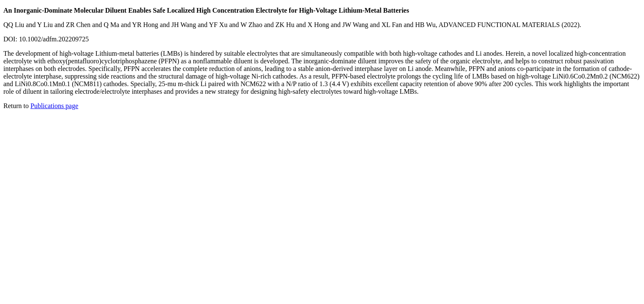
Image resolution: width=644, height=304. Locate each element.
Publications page (54, 106)
